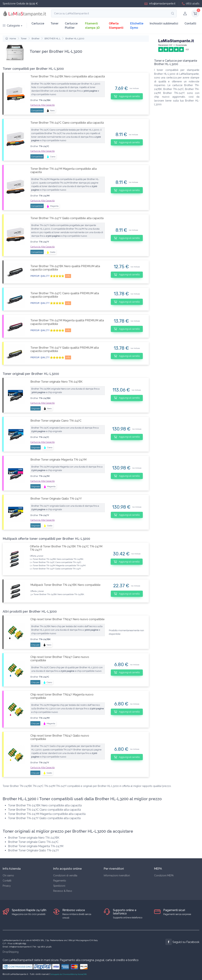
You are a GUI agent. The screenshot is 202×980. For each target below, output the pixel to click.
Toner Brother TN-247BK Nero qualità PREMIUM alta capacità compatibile (65, 268)
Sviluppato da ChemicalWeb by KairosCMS (69, 974)
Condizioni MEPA (164, 875)
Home (11, 39)
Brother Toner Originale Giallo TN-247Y (56, 499)
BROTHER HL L (52, 39)
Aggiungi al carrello (127, 96)
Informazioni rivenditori (117, 875)
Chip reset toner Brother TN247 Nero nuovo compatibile (68, 619)
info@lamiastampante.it (160, 4)
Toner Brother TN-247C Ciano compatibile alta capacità (67, 123)
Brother (36, 39)
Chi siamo (8, 875)
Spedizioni (59, 886)
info (68, 276)
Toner (55, 23)
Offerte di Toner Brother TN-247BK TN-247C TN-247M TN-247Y (66, 548)
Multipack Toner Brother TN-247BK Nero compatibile (65, 585)
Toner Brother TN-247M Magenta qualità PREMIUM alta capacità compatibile (67, 322)
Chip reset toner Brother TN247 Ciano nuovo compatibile (60, 659)
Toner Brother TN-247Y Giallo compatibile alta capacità (67, 218)
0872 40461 (191, 4)
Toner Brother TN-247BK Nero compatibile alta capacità (68, 76)
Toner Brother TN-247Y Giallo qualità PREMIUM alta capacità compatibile (65, 349)
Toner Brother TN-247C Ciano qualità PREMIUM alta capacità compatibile (65, 295)
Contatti (190, 23)
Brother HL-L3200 (75, 39)
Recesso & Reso (63, 891)
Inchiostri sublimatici (164, 23)
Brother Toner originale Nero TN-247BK (56, 382)
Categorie (11, 26)
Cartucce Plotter (71, 26)
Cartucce (38, 23)
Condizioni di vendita (65, 875)
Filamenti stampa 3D (92, 26)
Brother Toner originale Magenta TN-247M (58, 460)
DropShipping (11, 952)
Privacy (7, 886)
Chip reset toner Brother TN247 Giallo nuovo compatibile (60, 737)
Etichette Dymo (137, 26)
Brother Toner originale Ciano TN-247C (56, 421)
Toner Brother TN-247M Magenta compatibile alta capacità (64, 170)
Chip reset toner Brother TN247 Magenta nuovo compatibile (62, 696)
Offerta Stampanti (116, 26)
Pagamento (60, 881)
